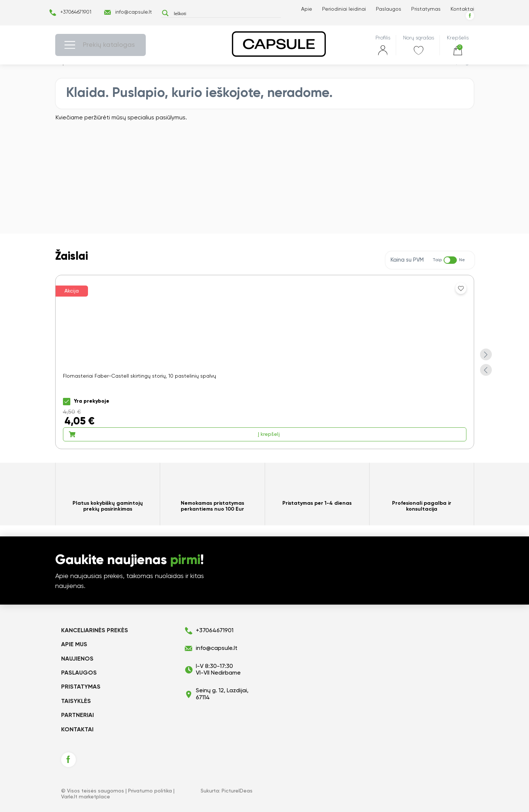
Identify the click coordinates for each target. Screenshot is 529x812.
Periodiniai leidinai (344, 9)
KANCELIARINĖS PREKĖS (95, 631)
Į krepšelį (174, 434)
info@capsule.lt (134, 12)
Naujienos (77, 659)
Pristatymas (426, 9)
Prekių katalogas (109, 45)
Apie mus (74, 645)
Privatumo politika (150, 791)
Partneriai (77, 715)
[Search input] (226, 13)
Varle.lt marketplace (86, 797)
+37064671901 (76, 12)
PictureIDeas (237, 791)
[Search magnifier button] (165, 13)
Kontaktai (462, 9)
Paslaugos (389, 9)
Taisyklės (76, 701)
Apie (307, 9)
